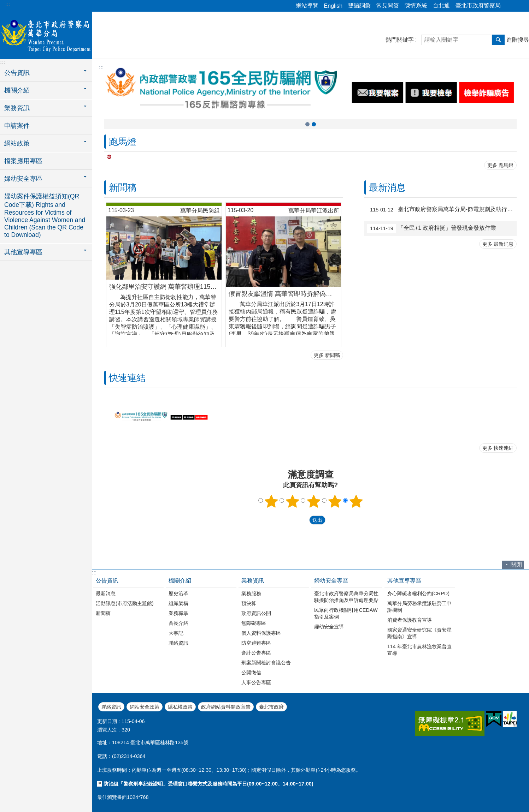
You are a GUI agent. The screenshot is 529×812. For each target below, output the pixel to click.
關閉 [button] (516, 565)
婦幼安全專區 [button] (23, 179)
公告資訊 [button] (17, 73)
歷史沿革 (178, 593)
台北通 (441, 5)
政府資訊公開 (256, 613)
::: (8, 4)
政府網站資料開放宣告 (226, 707)
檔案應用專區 (23, 161)
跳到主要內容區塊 (4, 4)
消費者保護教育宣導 (410, 620)
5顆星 (356, 501)
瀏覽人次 (107, 730)
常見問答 (388, 5)
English (333, 6)
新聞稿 (123, 187)
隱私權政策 (180, 707)
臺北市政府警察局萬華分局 (46, 34)
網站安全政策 (145, 707)
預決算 (249, 603)
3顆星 (313, 501)
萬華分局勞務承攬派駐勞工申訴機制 (419, 607)
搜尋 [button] (498, 40)
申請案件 (17, 126)
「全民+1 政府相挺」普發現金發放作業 (432, 228)
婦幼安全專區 (331, 581)
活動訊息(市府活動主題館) (125, 603)
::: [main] (101, 67)
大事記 (176, 633)
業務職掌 (178, 613)
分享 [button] (510, 6)
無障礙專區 (254, 623)
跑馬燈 (123, 142)
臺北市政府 (271, 707)
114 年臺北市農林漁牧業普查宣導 (419, 650)
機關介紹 (180, 581)
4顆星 (335, 501)
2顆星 (292, 501)
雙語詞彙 (359, 5)
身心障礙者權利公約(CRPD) (418, 593)
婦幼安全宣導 (329, 627)
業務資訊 (253, 581)
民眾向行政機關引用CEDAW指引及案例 (346, 613)
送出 (302, 520)
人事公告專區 (256, 682)
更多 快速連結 (498, 448)
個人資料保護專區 (261, 633)
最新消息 (387, 187)
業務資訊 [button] (17, 108)
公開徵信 (251, 673)
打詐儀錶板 (314, 124)
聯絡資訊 (178, 643)
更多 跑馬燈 (500, 165)
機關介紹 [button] (17, 90)
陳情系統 (416, 5)
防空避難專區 (256, 643)
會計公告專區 (256, 653)
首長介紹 (178, 623)
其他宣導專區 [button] (23, 252)
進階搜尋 (518, 40)
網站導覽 (307, 5)
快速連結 (127, 378)
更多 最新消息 (498, 244)
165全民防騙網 (307, 124)
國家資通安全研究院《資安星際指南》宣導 (419, 633)
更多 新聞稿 (327, 355)
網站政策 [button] (17, 143)
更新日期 (107, 721)
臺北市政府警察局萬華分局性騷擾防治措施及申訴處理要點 (346, 597)
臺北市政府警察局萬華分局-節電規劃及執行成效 (442, 210)
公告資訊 (107, 581)
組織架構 (178, 603)
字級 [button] (519, 6)
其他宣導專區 (404, 581)
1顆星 (271, 501)
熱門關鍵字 (400, 40)
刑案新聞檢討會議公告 (266, 663)
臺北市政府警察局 (478, 5)
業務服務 (251, 593)
